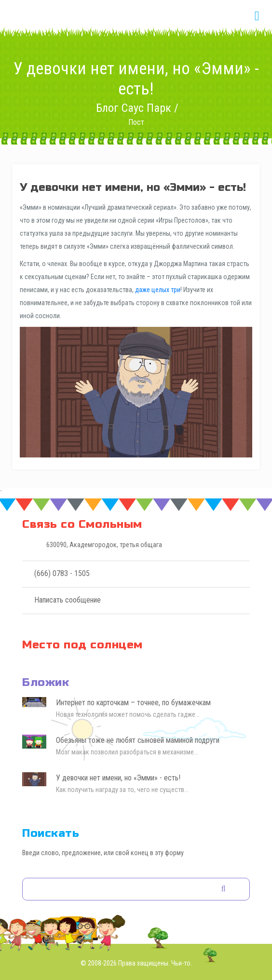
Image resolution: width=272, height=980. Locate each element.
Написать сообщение (68, 600)
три (176, 290)
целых (160, 290)
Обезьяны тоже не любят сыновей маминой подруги (138, 740)
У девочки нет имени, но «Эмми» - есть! (118, 778)
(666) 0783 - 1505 (62, 573)
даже (143, 290)
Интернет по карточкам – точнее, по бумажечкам (133, 703)
